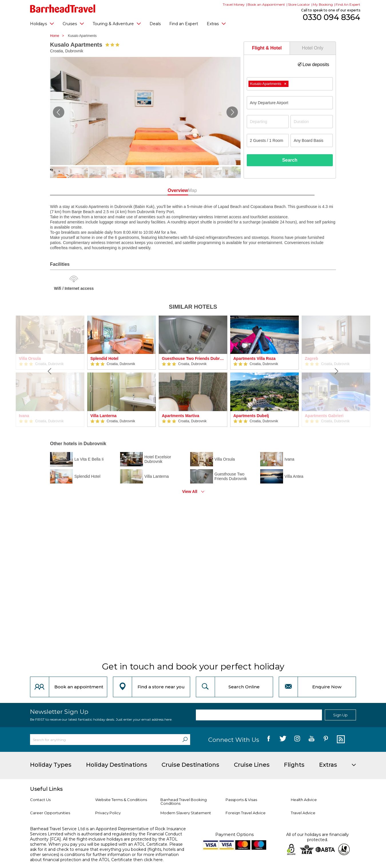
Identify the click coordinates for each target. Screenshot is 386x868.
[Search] (185, 740)
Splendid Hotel (104, 358)
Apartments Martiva (181, 416)
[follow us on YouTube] (312, 740)
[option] (122, 371)
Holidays (42, 23)
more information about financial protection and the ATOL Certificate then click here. (104, 857)
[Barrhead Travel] (63, 9)
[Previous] (50, 371)
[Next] (336, 371)
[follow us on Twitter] (283, 740)
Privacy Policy (108, 813)
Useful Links (46, 789)
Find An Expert (348, 4)
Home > (58, 36)
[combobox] (290, 84)
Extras (216, 23)
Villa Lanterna (104, 416)
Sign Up (340, 715)
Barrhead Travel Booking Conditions (184, 801)
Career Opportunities (50, 813)
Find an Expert (184, 24)
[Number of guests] (268, 140)
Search (290, 160)
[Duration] (312, 122)
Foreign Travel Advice (246, 813)
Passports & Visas (241, 800)
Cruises (73, 23)
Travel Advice (303, 813)
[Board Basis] (312, 140)
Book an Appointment (266, 4)
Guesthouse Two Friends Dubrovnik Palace (193, 358)
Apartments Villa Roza (254, 358)
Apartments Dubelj (251, 416)
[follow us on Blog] (340, 740)
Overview (167, 190)
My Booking (323, 4)
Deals (155, 24)
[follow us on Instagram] (297, 740)
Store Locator (299, 4)
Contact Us (40, 800)
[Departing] (268, 122)
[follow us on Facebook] (269, 740)
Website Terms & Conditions (121, 800)
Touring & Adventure (117, 23)
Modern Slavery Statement (186, 813)
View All (190, 492)
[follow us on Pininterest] (326, 740)
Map (219, 190)
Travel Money (234, 4)
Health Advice (304, 800)
